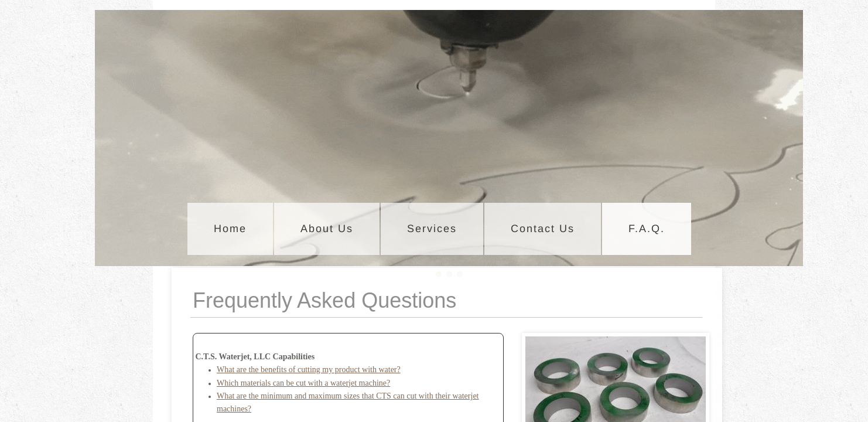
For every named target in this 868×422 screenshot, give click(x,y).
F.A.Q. (647, 229)
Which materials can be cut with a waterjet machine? (303, 383)
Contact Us (543, 229)
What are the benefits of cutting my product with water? (309, 370)
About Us (327, 229)
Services (432, 229)
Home (230, 229)
